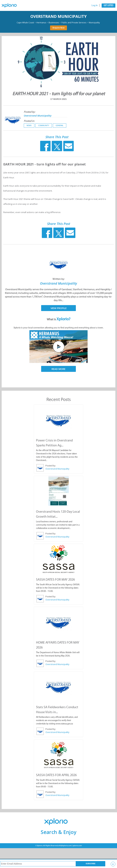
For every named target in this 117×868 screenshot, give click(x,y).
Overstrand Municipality (58, 16)
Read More (58, 369)
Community (44, 125)
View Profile (59, 308)
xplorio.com (77, 846)
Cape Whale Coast (25, 23)
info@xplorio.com (65, 846)
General (60, 125)
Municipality (94, 23)
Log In (95, 5)
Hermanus (41, 23)
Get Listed (108, 5)
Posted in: (29, 121)
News (29, 125)
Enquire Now (59, 28)
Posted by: (29, 112)
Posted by (50, 466)
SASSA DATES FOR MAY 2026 (55, 579)
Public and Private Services (74, 23)
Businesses (54, 23)
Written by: (59, 279)
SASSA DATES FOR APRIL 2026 (56, 775)
